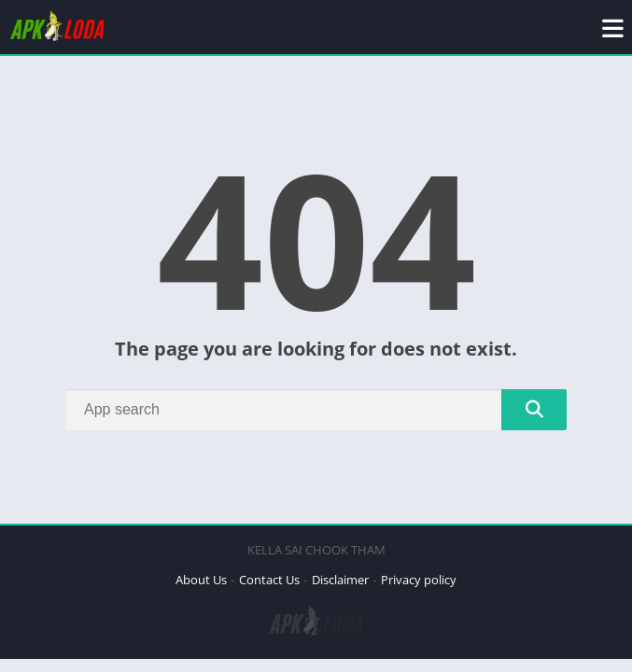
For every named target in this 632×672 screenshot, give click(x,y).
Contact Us (269, 580)
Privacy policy (419, 580)
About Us (201, 580)
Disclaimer (340, 580)
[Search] (316, 410)
